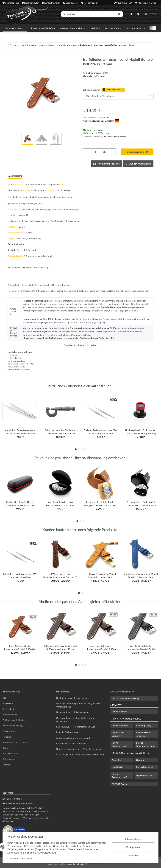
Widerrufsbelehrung (12, 726)
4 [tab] (85, 449)
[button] (131, 15)
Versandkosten (10, 715)
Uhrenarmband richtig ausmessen (73, 712)
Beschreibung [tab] (15, 176)
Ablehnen (133, 856)
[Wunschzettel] (138, 15)
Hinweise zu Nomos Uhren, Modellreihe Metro (79, 749)
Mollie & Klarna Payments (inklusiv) (131, 753)
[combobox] (118, 96)
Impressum (13, 859)
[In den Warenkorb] (10, 55)
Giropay (140, 760)
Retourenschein (10, 753)
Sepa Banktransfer (145, 775)
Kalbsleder (50, 190)
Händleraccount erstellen (15, 742)
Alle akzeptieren (133, 839)
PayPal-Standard (120, 726)
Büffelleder (18, 184)
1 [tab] (76, 449)
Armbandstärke (15, 256)
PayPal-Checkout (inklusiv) (126, 718)
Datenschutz (28, 859)
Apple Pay (117, 760)
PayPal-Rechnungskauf (119, 744)
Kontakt (6, 748)
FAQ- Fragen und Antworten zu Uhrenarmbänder (80, 755)
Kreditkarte (117, 767)
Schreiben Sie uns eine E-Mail (18, 803)
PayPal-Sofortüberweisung (146, 744)
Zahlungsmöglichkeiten (14, 720)
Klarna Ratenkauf (145, 767)
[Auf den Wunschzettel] (138, 164)
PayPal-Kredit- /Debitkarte (143, 734)
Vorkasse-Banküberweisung (125, 699)
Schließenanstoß (16, 233)
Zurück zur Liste (17, 45)
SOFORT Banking (120, 784)
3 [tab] (82, 449)
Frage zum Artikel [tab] (37, 176)
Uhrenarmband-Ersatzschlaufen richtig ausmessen (75, 720)
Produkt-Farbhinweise (67, 732)
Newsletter (8, 737)
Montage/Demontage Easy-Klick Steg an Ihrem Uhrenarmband (79, 705)
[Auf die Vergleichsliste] (106, 164)
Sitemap (6, 765)
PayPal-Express (119, 712)
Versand (106, 117)
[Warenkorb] (150, 15)
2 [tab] (79, 449)
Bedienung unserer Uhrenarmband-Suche (76, 727)
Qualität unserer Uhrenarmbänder (73, 698)
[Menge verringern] (87, 152)
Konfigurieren (133, 847)
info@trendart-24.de (147, 3)
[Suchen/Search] (90, 15)
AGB (5, 698)
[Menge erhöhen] (112, 152)
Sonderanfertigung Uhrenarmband (73, 738)
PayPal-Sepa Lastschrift (118, 734)
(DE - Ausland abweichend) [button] (115, 137)
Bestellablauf (9, 709)
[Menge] (95, 152)
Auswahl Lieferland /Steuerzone (72, 743)
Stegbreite (12, 227)
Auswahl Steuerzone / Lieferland (101, 121)
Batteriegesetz (9, 759)
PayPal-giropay (144, 726)
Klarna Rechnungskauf (119, 776)
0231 (12, 799)
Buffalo (64, 184)
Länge (10, 238)
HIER (111, 338)
